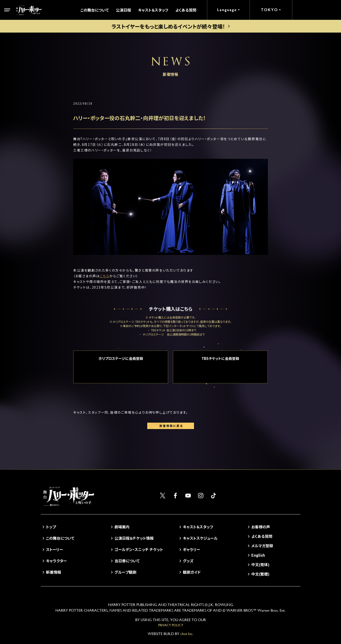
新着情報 (54, 572)
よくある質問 (186, 10)
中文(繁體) (260, 574)
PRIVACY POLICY (171, 625)
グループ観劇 (125, 572)
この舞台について (95, 10)
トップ (51, 527)
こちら (105, 276)
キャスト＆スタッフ (153, 10)
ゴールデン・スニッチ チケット (139, 549)
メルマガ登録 (262, 546)
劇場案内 (122, 527)
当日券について (127, 561)
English (258, 555)
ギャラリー (192, 549)
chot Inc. (187, 634)
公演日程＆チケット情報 (134, 538)
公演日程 (123, 10)
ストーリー (55, 549)
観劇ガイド (192, 572)
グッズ (188, 561)
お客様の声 (261, 527)
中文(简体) (260, 564)
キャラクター (56, 561)
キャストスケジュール (200, 538)
